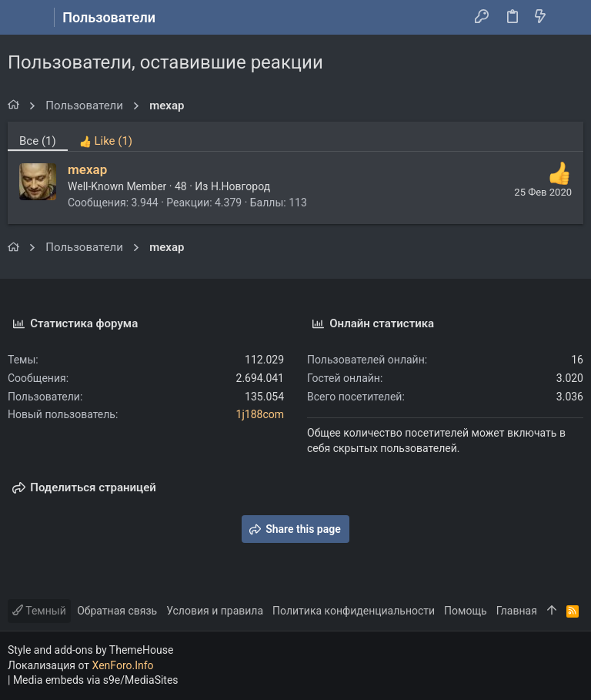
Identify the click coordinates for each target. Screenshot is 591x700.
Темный (39, 611)
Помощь (466, 611)
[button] (23, 18)
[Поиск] (568, 18)
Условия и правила (215, 611)
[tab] (106, 136)
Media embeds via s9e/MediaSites (96, 680)
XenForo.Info (123, 665)
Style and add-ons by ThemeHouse (90, 650)
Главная (517, 611)
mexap (87, 169)
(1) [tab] (38, 141)
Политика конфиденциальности (354, 611)
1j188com (260, 414)
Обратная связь (117, 611)
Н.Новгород (240, 186)
